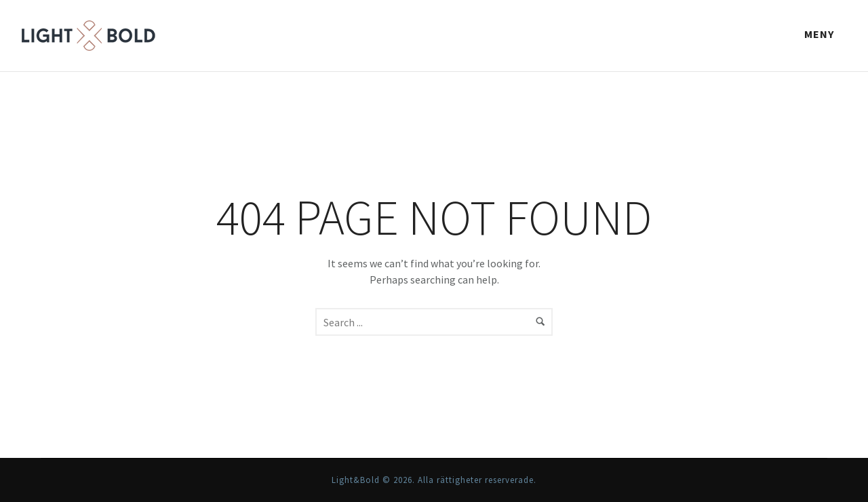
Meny (819, 34)
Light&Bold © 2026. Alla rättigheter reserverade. (434, 480)
